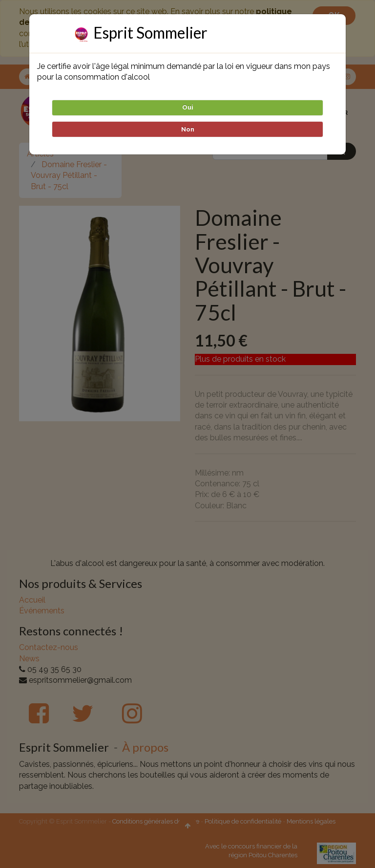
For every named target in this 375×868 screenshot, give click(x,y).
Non (188, 129)
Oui (188, 107)
